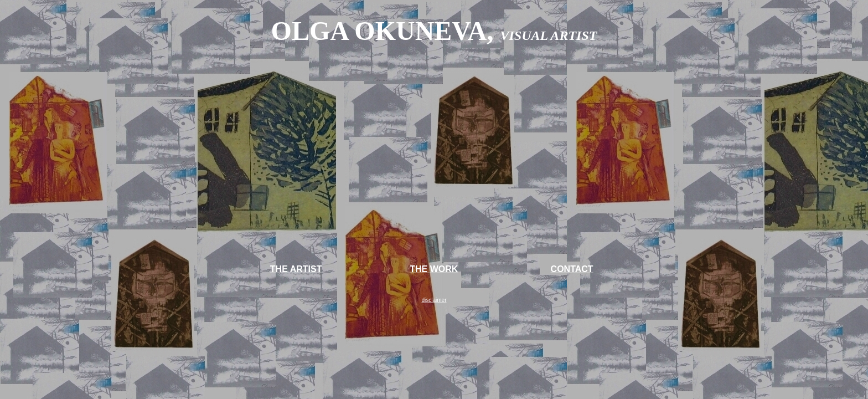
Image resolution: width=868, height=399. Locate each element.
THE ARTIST (296, 269)
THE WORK (434, 269)
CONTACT (572, 269)
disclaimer (434, 300)
